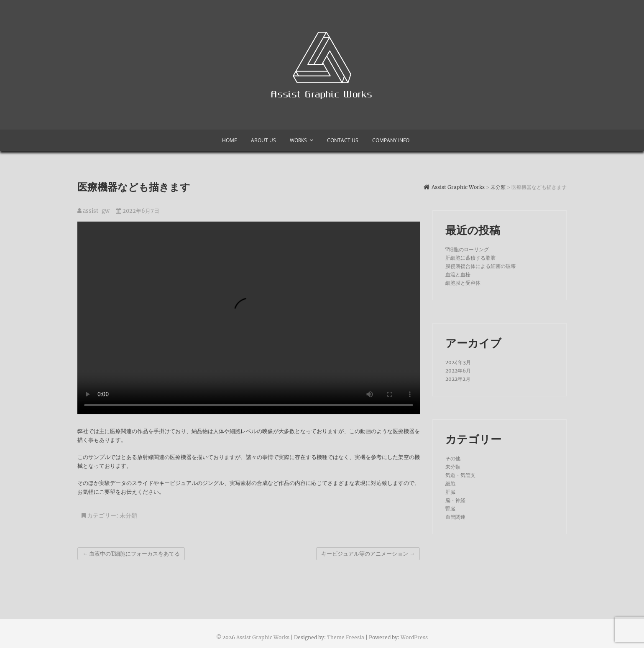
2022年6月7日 (138, 211)
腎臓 (450, 509)
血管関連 (455, 517)
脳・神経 (455, 500)
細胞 (450, 483)
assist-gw (93, 211)
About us (263, 140)
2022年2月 (458, 379)
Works (298, 140)
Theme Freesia (346, 637)
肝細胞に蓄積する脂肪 (470, 258)
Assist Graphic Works (263, 637)
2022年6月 (458, 371)
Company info (391, 140)
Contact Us (343, 140)
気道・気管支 (460, 475)
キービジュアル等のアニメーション (368, 554)
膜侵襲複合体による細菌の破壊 (480, 266)
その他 (453, 458)
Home (230, 140)
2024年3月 (458, 362)
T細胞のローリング (467, 249)
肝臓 (450, 492)
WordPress (414, 637)
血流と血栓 (458, 274)
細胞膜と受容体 (463, 283)
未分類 (128, 515)
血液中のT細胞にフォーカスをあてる (131, 554)
